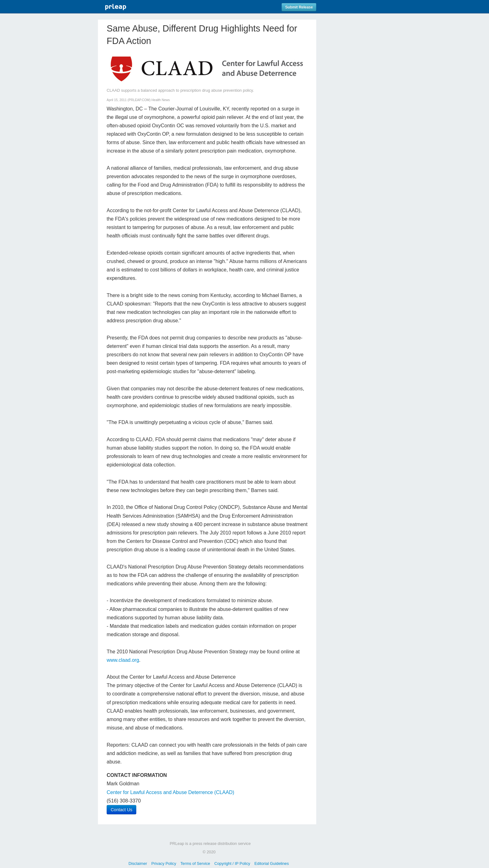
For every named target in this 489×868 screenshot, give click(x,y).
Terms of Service (195, 863)
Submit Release (299, 7)
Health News (161, 100)
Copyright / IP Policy (232, 863)
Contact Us (121, 810)
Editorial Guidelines (272, 863)
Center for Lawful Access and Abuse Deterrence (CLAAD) (170, 792)
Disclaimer (138, 863)
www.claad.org (123, 660)
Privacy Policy (164, 863)
